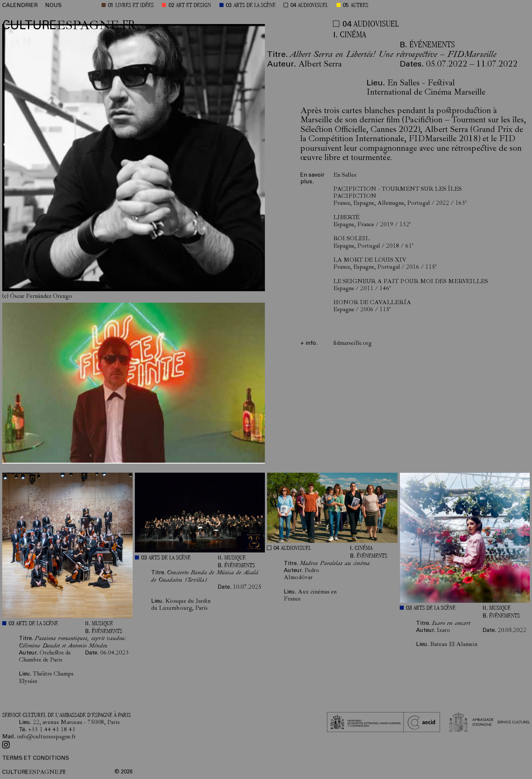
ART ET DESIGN (193, 6)
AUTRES (359, 6)
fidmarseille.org (352, 344)
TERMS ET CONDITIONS (36, 758)
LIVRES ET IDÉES (134, 6)
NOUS (53, 6)
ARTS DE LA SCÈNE (255, 6)
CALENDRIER (20, 6)
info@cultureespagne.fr (46, 737)
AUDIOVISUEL (313, 6)
